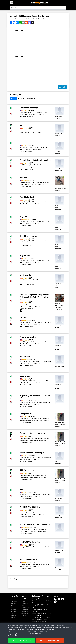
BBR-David (23, 182)
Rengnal (22, 202)
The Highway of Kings (29, 108)
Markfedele (23, 495)
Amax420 (23, 280)
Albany (23, 125)
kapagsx (35, 613)
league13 (35, 628)
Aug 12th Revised (27, 197)
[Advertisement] (38, 43)
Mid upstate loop (27, 414)
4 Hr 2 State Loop (27, 470)
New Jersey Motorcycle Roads (29, 150)
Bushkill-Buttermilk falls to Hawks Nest (35, 160)
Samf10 (22, 165)
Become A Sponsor (14, 627)
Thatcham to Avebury (45, 609)
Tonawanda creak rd (28, 337)
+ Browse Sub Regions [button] (16, 19)
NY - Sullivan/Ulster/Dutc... (30, 205)
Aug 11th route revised (29, 236)
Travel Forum (25, 616)
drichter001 (23, 130)
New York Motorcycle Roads (33, 115)
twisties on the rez (27, 275)
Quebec (39, 132)
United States (44, 147)
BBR (43, 613)
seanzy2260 (23, 547)
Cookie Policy (42, 640)
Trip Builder (25, 618)
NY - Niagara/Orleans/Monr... (32, 116)
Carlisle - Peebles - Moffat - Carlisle (40, 629)
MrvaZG (35, 618)
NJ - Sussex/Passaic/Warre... (31, 151)
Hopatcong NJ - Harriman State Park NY (35, 397)
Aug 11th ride (25, 256)
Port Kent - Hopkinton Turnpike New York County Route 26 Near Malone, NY (34, 297)
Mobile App (35, 609)
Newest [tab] (13, 98)
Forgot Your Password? (14, 623)
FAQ (12, 630)
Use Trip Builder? (13, 615)
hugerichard (23, 113)
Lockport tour (25, 317)
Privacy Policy (34, 640)
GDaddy (35, 607)
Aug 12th (23, 217)
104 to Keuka (25, 356)
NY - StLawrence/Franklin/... (32, 185)
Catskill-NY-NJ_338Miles (30, 507)
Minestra (22, 564)
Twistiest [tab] (40, 98)
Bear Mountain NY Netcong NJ (32, 453)
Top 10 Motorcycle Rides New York (34, 19)
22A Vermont (25, 178)
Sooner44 (23, 361)
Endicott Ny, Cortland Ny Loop (32, 433)
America (40, 113)
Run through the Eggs (29, 559)
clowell (22, 147)
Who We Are (25, 620)
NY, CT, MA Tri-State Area (30, 542)
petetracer (35, 626)
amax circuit (25, 376)
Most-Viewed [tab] (31, 98)
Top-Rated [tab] (21, 98)
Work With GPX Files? (14, 619)
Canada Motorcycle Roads (27, 132)
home (22, 490)
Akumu (22, 304)
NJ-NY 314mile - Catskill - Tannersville (35, 525)
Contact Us (25, 622)
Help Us (24, 624)
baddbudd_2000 (25, 419)
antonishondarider (37, 622)
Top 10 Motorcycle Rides (24, 612)
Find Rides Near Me (14, 611)
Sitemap (27, 640)
